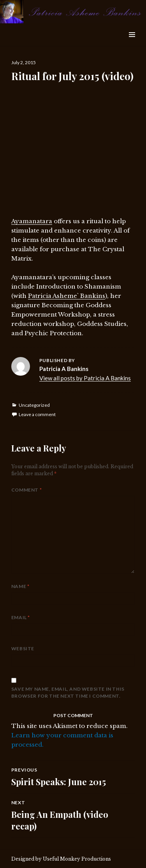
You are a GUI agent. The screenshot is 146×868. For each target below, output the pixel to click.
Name (20, 586)
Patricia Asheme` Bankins (67, 296)
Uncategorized (34, 405)
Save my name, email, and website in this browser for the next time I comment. (68, 692)
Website (23, 648)
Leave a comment (37, 414)
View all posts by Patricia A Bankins (85, 378)
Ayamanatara (32, 221)
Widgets (132, 43)
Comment (26, 490)
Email (21, 617)
